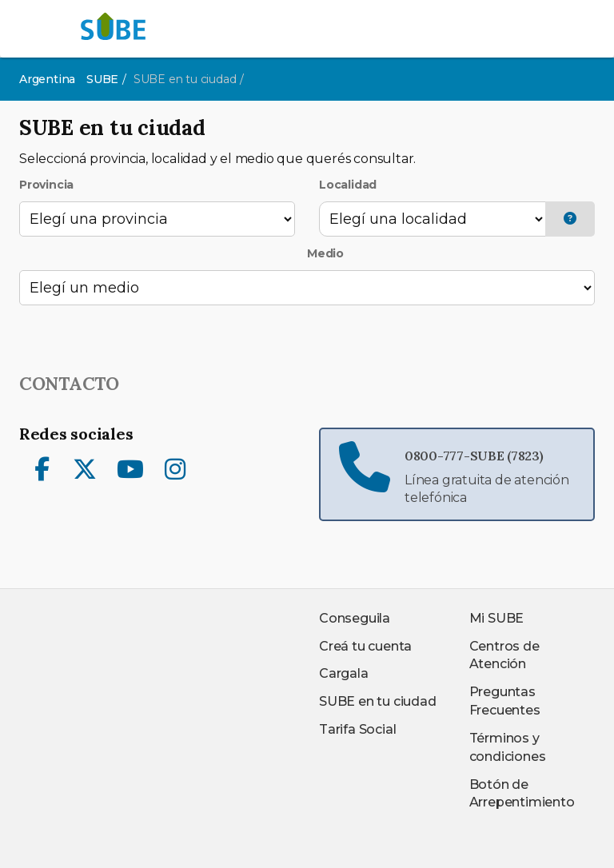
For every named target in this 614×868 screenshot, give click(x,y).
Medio (325, 253)
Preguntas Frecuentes (505, 701)
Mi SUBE (497, 618)
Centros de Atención (504, 655)
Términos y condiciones (508, 747)
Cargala (344, 673)
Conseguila (355, 618)
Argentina (47, 79)
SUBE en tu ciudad (378, 701)
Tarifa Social (357, 729)
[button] (570, 219)
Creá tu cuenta (365, 646)
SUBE (102, 79)
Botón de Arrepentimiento (522, 794)
